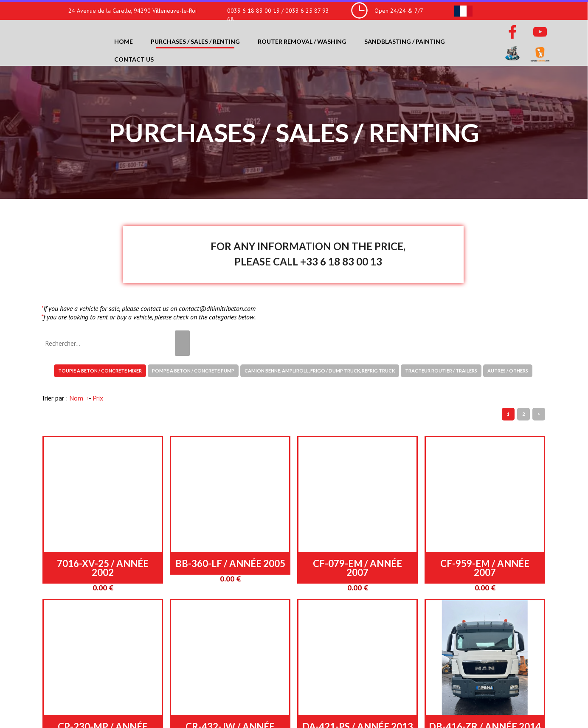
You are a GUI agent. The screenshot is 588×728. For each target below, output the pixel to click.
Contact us (134, 59)
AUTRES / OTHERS (508, 371)
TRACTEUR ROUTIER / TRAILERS (441, 371)
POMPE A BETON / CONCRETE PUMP (193, 371)
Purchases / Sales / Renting (195, 41)
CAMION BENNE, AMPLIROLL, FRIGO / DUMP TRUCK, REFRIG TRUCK (320, 371)
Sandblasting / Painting (405, 41)
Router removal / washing (302, 41)
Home (124, 41)
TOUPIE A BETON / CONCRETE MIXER (100, 371)
